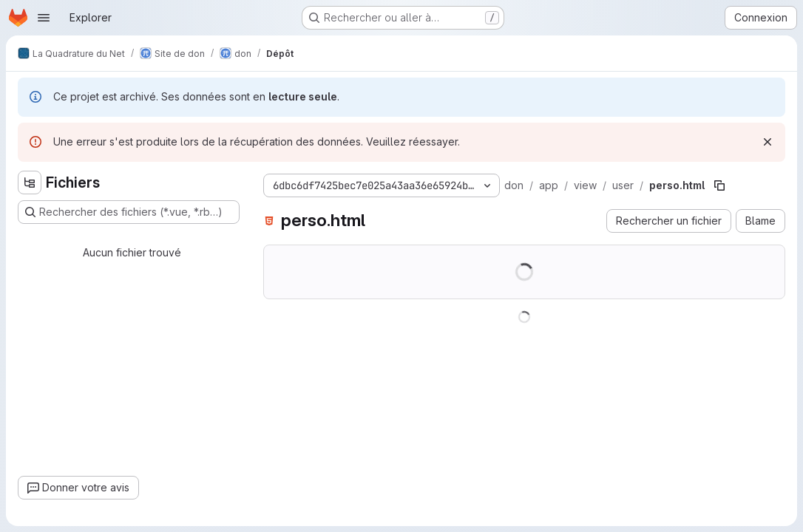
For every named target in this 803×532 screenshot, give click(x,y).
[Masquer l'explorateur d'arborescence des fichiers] (30, 183)
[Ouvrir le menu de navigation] (44, 18)
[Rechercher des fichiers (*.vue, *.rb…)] (129, 212)
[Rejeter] (768, 142)
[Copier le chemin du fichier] (719, 185)
